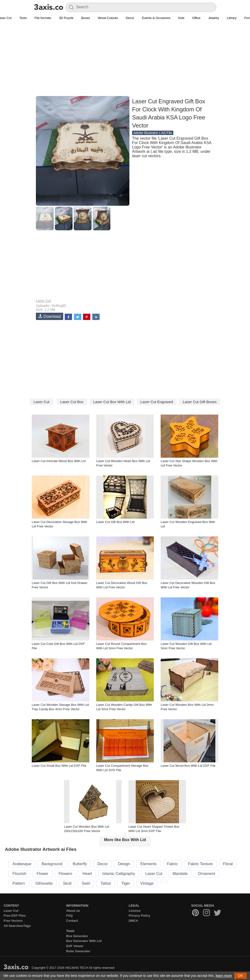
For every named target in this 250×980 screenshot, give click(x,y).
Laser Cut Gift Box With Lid (115, 522)
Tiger (126, 883)
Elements (149, 864)
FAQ (69, 916)
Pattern (19, 883)
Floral (228, 864)
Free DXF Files (15, 916)
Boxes (86, 18)
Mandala (180, 874)
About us (73, 911)
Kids (181, 18)
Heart (87, 874)
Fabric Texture (200, 864)
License (135, 911)
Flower (42, 874)
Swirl (86, 883)
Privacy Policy (139, 916)
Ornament (206, 874)
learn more (224, 976)
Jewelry (214, 18)
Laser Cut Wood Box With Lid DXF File (188, 766)
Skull (67, 883)
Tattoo (106, 883)
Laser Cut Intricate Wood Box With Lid (59, 461)
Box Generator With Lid (84, 941)
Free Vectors (13, 921)
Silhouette (44, 883)
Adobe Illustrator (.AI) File (153, 133)
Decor (130, 18)
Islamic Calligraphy (119, 874)
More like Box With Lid (125, 840)
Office (196, 18)
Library (232, 18)
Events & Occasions (156, 18)
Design (124, 864)
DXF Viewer (75, 946)
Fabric (172, 864)
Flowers (65, 874)
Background (52, 864)
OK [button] (240, 976)
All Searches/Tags (17, 926)
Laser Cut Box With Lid (112, 402)
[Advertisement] (125, 61)
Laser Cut (43, 301)
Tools (23, 18)
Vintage (147, 883)
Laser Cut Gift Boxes (199, 402)
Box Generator (77, 936)
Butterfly (80, 864)
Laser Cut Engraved (157, 402)
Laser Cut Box (72, 402)
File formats (43, 18)
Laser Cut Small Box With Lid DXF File (59, 766)
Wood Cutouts (108, 18)
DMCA (133, 921)
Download (50, 316)
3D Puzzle (66, 18)
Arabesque (22, 864)
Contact (72, 921)
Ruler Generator (78, 951)
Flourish (19, 874)
